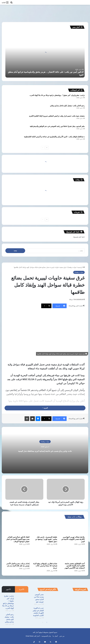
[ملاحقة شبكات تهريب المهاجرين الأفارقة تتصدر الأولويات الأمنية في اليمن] (73, 528)
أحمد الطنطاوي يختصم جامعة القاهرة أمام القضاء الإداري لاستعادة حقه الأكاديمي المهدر (75, 566)
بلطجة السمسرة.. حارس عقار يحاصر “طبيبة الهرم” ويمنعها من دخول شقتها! (46, 539)
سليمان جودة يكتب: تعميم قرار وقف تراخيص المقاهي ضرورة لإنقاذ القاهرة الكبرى (57, 116)
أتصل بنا (55, 636)
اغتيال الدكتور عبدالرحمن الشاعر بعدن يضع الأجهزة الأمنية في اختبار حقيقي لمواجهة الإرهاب (18, 539)
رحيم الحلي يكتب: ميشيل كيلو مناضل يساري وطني (67, 106)
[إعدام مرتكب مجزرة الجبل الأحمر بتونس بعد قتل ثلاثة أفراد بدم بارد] (17, 555)
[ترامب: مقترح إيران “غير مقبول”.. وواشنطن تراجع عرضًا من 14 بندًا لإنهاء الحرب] (12, 98)
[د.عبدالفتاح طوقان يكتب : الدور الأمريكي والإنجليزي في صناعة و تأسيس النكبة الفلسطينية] (12, 140)
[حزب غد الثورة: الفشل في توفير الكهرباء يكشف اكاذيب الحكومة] (52, 611)
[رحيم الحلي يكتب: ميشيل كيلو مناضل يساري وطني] (12, 109)
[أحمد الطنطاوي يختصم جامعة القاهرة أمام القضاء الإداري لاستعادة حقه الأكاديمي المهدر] (73, 555)
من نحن (62, 636)
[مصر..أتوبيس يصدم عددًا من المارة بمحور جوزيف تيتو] (52, 598)
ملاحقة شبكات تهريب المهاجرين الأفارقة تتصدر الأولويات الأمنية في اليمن (73, 539)
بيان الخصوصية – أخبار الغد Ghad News (38, 636)
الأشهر (8, 589)
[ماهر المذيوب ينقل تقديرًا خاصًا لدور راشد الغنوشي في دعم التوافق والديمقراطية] (12, 129)
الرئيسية (81, 267)
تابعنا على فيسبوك (79, 237)
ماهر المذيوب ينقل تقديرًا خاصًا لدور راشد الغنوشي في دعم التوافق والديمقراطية (57, 126)
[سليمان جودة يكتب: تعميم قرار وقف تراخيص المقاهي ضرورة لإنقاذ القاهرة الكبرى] (12, 119)
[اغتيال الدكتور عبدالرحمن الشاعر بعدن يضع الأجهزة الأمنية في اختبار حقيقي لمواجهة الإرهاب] (17, 528)
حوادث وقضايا (72, 267)
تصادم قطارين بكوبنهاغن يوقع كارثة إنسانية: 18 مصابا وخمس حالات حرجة (45, 566)
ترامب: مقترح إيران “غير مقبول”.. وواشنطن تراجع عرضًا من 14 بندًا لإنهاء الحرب (57, 95)
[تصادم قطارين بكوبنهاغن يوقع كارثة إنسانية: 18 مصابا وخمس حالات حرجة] (45, 555)
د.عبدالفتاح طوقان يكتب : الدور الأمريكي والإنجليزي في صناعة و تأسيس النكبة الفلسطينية (54, 137)
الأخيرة (22, 589)
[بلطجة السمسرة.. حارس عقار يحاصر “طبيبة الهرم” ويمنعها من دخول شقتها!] (45, 528)
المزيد (45, 408)
